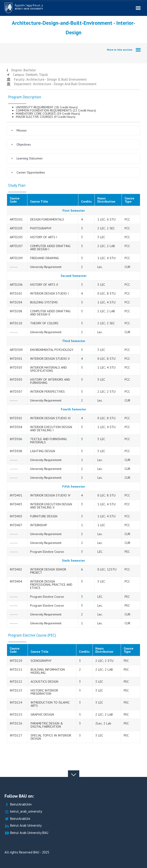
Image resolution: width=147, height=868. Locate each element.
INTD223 (16, 690)
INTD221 (16, 670)
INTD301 (16, 359)
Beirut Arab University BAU (26, 833)
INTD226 (16, 723)
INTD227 (16, 735)
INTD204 (16, 302)
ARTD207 (16, 246)
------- (14, 267)
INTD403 (16, 504)
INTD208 (16, 311)
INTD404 (16, 581)
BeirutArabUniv (18, 805)
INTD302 (16, 418)
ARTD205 (16, 237)
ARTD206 (16, 285)
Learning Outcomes (27, 158)
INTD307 (16, 392)
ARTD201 (16, 219)
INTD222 (16, 682)
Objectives (21, 144)
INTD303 (16, 367)
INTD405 (16, 516)
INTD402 (16, 569)
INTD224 (16, 702)
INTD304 (16, 427)
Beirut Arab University (23, 826)
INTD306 (16, 439)
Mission (19, 130)
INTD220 (16, 661)
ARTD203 (16, 228)
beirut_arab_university (23, 812)
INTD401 (16, 495)
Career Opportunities (28, 172)
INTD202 (16, 293)
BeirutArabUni (17, 819)
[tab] (73, 131)
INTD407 (16, 525)
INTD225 (16, 714)
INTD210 (16, 323)
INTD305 (16, 379)
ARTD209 (16, 258)
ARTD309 (16, 350)
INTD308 (16, 451)
